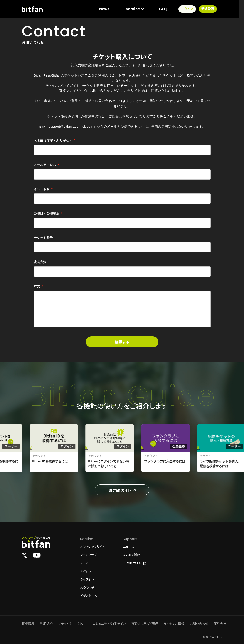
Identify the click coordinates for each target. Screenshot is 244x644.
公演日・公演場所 (48, 213)
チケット (86, 571)
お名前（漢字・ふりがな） (54, 140)
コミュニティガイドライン (109, 624)
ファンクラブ (88, 555)
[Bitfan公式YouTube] (37, 555)
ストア (84, 563)
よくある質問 (132, 555)
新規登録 (213, 9)
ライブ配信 (87, 579)
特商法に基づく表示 (145, 624)
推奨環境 (28, 624)
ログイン (193, 9)
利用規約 (46, 624)
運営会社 (220, 624)
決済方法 (40, 262)
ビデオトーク (89, 596)
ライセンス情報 (174, 624)
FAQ (168, 9)
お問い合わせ (199, 624)
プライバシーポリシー (73, 624)
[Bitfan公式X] (24, 555)
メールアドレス (46, 165)
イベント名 (43, 189)
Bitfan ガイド (122, 490)
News (110, 9)
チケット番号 (43, 238)
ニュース (129, 547)
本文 (38, 286)
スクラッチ (87, 588)
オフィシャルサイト (92, 547)
